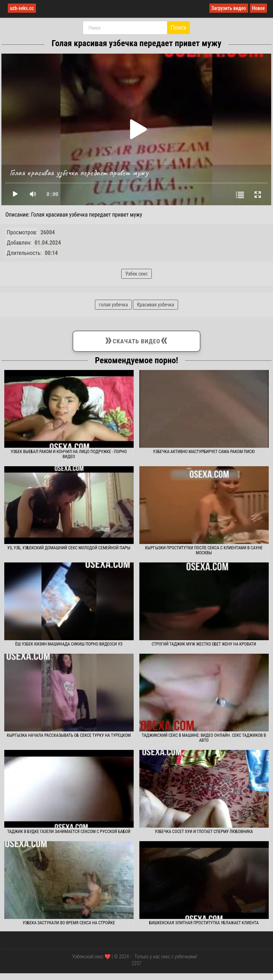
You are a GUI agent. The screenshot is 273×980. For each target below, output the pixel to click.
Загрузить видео (229, 8)
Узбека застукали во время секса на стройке (69, 923)
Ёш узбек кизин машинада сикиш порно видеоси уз (69, 644)
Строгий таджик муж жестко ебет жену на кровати (204, 644)
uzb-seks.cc (22, 8)
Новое (258, 8)
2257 (136, 963)
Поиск (178, 28)
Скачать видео (136, 340)
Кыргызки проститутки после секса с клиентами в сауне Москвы (204, 550)
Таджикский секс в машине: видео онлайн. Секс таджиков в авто (204, 738)
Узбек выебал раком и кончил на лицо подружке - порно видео (69, 454)
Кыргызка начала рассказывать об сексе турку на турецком (69, 735)
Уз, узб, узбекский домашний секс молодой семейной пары (69, 548)
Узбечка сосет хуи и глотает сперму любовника (204, 832)
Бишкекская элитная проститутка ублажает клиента (204, 923)
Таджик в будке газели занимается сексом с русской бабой (69, 832)
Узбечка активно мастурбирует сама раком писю (204, 452)
